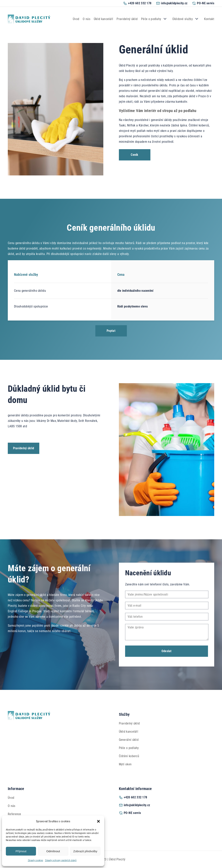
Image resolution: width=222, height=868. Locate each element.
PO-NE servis (203, 3)
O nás (86, 19)
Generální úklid (129, 740)
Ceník (135, 155)
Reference (14, 814)
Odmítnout (53, 851)
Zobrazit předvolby (85, 851)
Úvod (76, 19)
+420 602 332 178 (137, 3)
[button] (98, 821)
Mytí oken (125, 764)
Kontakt (209, 19)
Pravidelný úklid (127, 19)
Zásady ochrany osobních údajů (61, 860)
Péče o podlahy (151, 19)
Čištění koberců (129, 756)
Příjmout (21, 851)
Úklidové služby (183, 19)
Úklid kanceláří (104, 19)
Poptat (111, 331)
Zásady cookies (35, 860)
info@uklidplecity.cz (172, 3)
